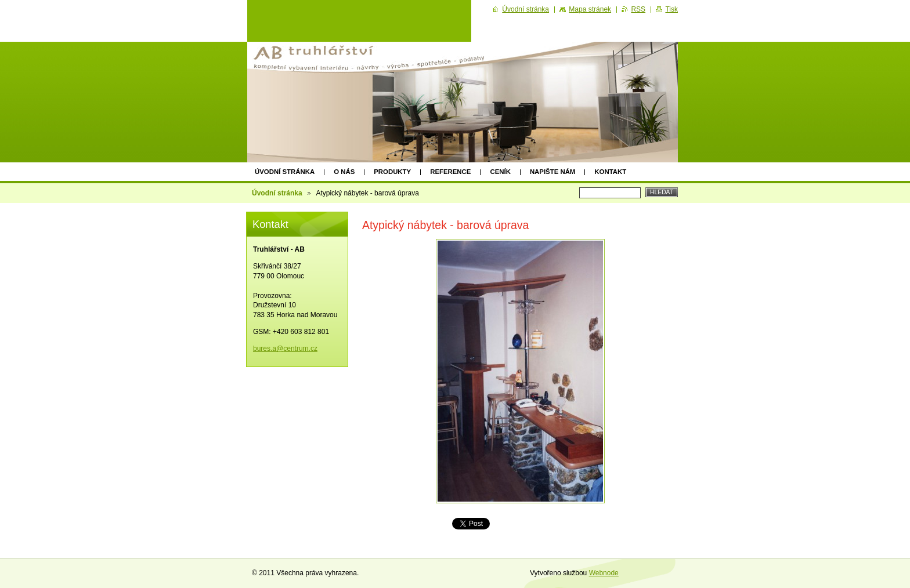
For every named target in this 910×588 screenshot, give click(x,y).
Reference (450, 172)
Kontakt (610, 172)
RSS (638, 9)
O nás (344, 172)
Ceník (500, 172)
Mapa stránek (590, 9)
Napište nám (552, 172)
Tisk (671, 9)
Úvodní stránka (285, 172)
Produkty (392, 172)
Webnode (604, 573)
